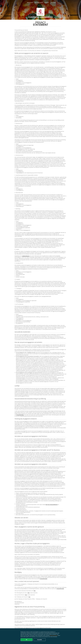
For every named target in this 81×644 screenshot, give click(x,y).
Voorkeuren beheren (54, 635)
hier (35, 591)
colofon (53, 3)
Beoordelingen (39, 3)
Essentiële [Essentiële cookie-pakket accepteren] (40, 640)
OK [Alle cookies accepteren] (27, 640)
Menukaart (30, 3)
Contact (47, 3)
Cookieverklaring (26, 256)
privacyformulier (20, 415)
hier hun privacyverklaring (51, 505)
